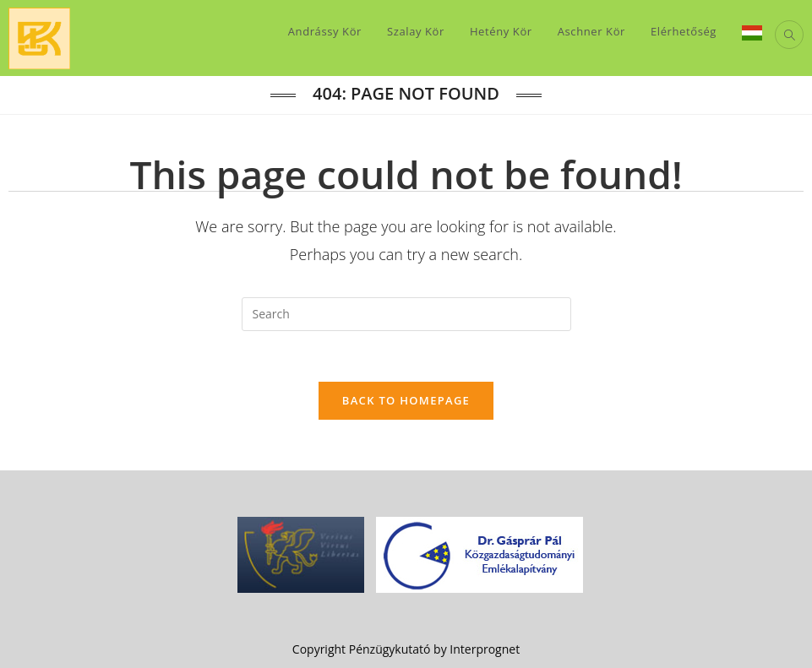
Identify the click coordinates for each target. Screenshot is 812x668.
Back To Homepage (406, 400)
